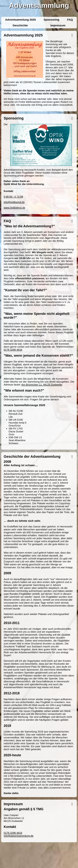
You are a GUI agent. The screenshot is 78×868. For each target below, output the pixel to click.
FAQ (70, 20)
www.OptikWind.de (14, 208)
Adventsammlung (39, 5)
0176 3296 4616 (13, 350)
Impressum (58, 25)
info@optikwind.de (14, 202)
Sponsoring (51, 20)
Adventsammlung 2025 (20, 20)
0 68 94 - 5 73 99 (13, 197)
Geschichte (20, 25)
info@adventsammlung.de (19, 836)
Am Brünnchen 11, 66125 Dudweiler (42, 385)
